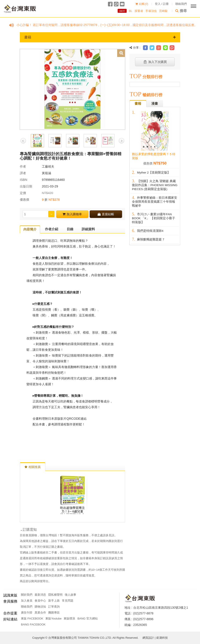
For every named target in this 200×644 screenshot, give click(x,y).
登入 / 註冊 (162, 4)
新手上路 (54, 601)
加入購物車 (72, 214)
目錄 (70, 229)
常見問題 (68, 601)
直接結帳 (106, 214)
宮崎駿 (163, 11)
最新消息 (40, 595)
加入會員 (27, 601)
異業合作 (40, 613)
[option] (72, 89)
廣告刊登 (27, 613)
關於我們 (27, 595)
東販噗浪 (69, 619)
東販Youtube (53, 619)
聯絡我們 (181, 4)
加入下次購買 (155, 62)
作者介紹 (52, 229)
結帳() (142, 4)
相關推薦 (33, 467)
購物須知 (40, 607)
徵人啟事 (70, 595)
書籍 (100, 37)
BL (131, 11)
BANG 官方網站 (87, 619)
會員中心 (40, 601)
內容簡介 (30, 229)
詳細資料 (88, 229)
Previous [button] (23, 141)
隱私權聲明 (55, 595)
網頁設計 (148, 638)
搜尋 (181, 11)
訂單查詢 (54, 607)
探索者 (139, 11)
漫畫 (155, 103)
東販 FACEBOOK (32, 619)
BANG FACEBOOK (33, 624)
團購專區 (54, 613)
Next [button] (121, 141)
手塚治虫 (151, 11)
